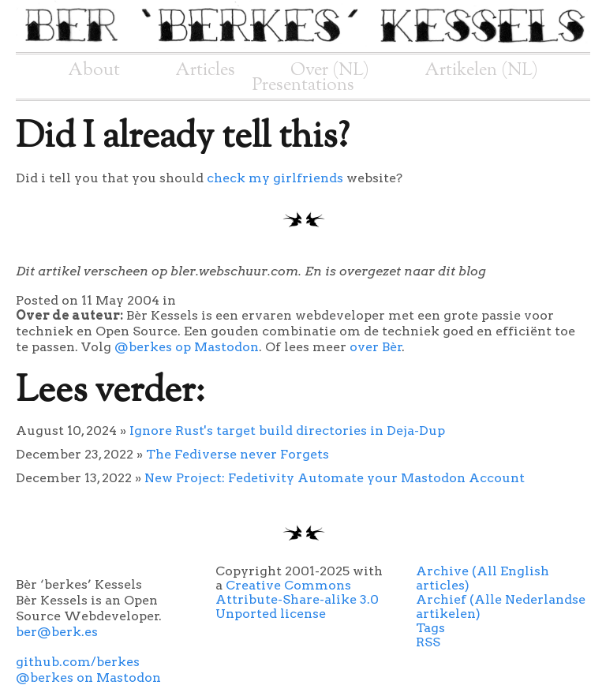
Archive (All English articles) (483, 578)
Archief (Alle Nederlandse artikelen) (501, 606)
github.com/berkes (78, 662)
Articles (205, 70)
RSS (428, 642)
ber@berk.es (57, 632)
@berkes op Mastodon (187, 347)
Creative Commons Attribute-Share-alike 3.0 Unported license (297, 599)
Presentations (303, 85)
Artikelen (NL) (481, 70)
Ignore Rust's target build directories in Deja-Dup (287, 430)
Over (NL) (330, 70)
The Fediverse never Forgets (238, 454)
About (94, 70)
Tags (430, 628)
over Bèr (376, 347)
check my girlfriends (275, 178)
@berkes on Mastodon (88, 678)
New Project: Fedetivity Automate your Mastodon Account (335, 478)
